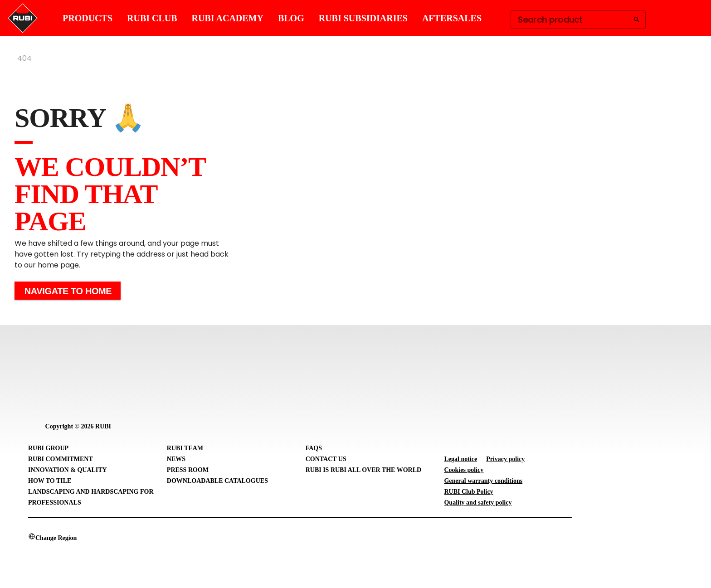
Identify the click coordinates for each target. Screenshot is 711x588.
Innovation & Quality (68, 470)
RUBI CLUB (152, 18)
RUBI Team (185, 448)
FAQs (314, 448)
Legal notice (460, 459)
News (176, 459)
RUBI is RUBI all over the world (363, 470)
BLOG (291, 18)
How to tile (50, 481)
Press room (188, 470)
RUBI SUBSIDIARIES (363, 18)
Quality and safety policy (478, 503)
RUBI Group (48, 448)
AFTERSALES (452, 18)
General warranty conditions (483, 481)
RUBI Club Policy (468, 492)
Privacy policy (505, 459)
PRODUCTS (88, 18)
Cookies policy (464, 470)
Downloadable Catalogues (217, 481)
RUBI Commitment (61, 459)
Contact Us (326, 459)
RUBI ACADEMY (228, 18)
